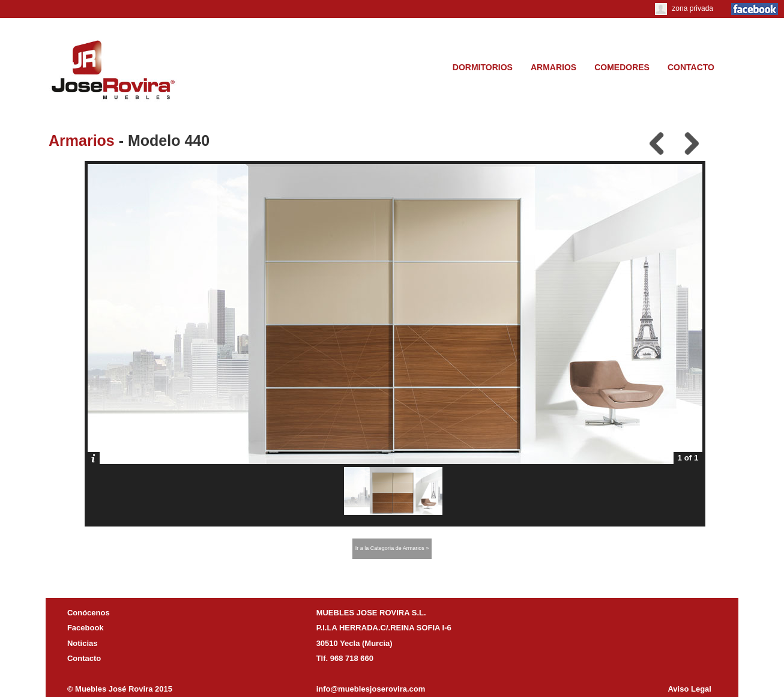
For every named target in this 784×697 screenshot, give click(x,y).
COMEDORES (622, 67)
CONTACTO (691, 67)
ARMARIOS (553, 67)
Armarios (82, 140)
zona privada (684, 8)
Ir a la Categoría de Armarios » (392, 548)
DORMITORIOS (483, 67)
